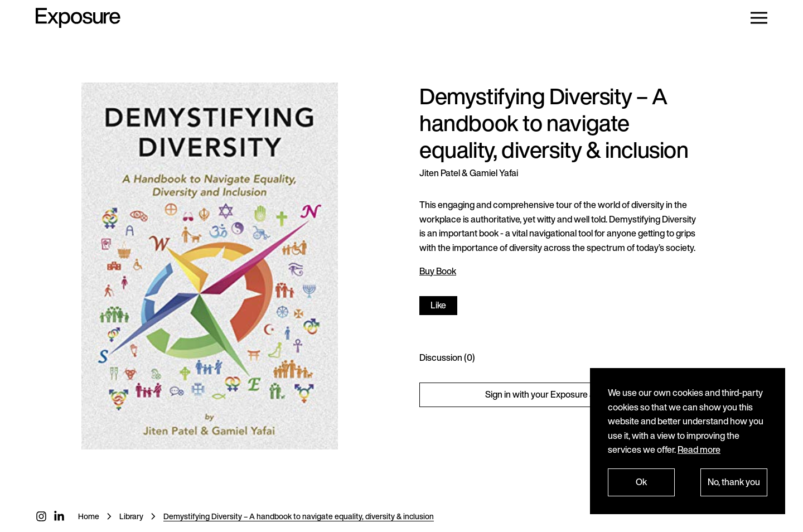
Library (131, 516)
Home (89, 516)
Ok (641, 482)
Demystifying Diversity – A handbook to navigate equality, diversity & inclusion (299, 516)
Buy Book (438, 271)
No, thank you (734, 482)
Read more (699, 449)
